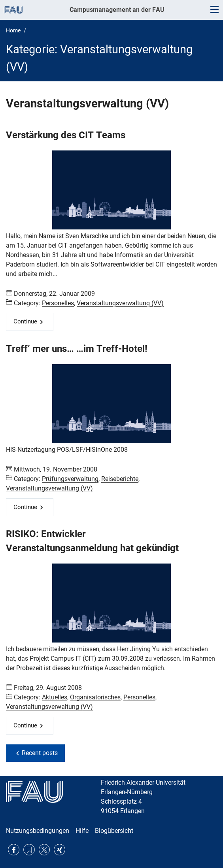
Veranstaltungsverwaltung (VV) (120, 303)
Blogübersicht (114, 831)
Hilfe (82, 831)
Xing (60, 850)
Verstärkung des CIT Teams (66, 135)
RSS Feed (29, 850)
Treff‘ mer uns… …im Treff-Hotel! (77, 349)
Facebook (14, 850)
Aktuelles (55, 697)
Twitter (44, 850)
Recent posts (40, 753)
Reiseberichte (120, 479)
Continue (25, 321)
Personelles (58, 303)
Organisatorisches (95, 697)
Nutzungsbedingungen (38, 831)
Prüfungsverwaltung (70, 479)
